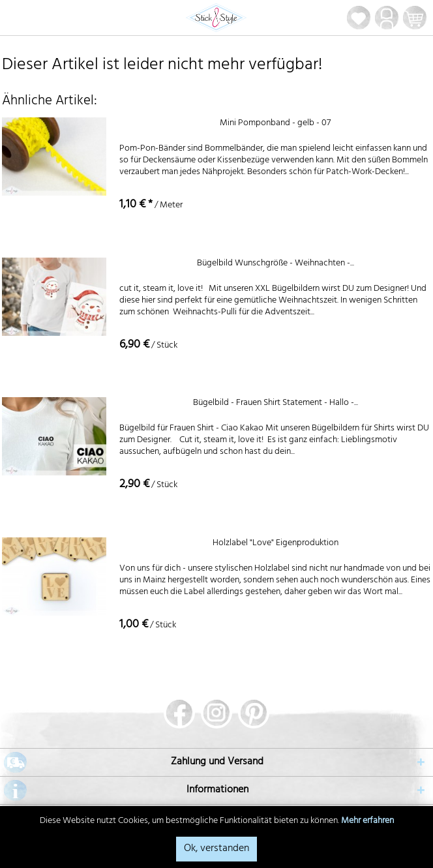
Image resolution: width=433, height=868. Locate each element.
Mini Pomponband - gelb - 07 (275, 125)
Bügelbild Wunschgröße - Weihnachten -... (276, 265)
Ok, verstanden (216, 849)
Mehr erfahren (367, 821)
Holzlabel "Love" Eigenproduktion (276, 545)
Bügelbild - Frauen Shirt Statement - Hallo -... (276, 405)
